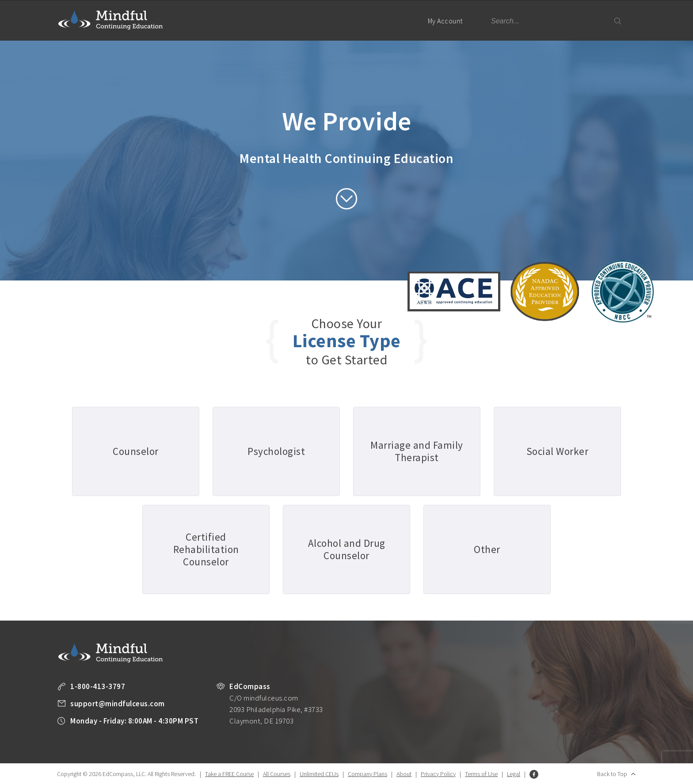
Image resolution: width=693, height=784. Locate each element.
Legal (514, 774)
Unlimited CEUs (319, 774)
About (404, 774)
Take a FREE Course (229, 774)
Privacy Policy (438, 774)
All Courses (277, 774)
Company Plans (367, 774)
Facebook (534, 774)
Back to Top (612, 774)
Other (487, 549)
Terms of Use (481, 774)
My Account (449, 28)
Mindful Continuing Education (110, 20)
